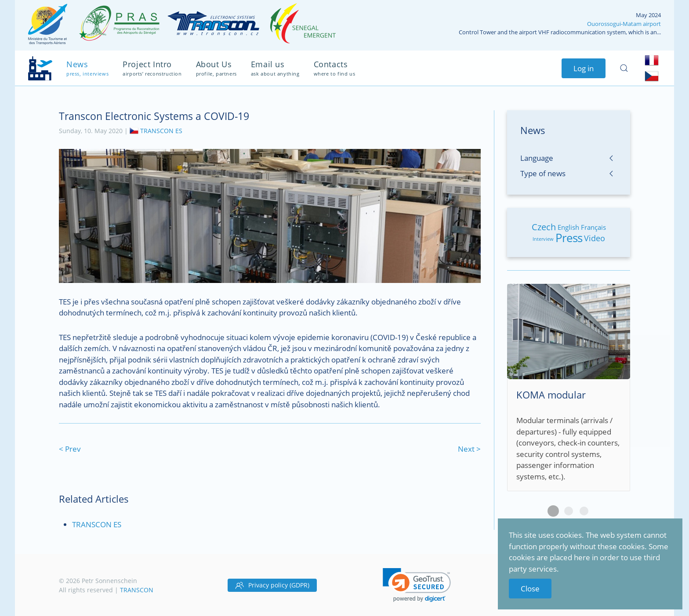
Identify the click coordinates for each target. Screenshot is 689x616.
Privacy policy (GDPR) (272, 585)
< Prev (70, 449)
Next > (469, 449)
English (568, 227)
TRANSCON (137, 590)
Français (593, 227)
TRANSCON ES (161, 130)
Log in (584, 68)
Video (595, 238)
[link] (417, 585)
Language (537, 158)
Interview (543, 239)
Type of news (543, 173)
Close (530, 589)
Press (569, 238)
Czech (544, 227)
